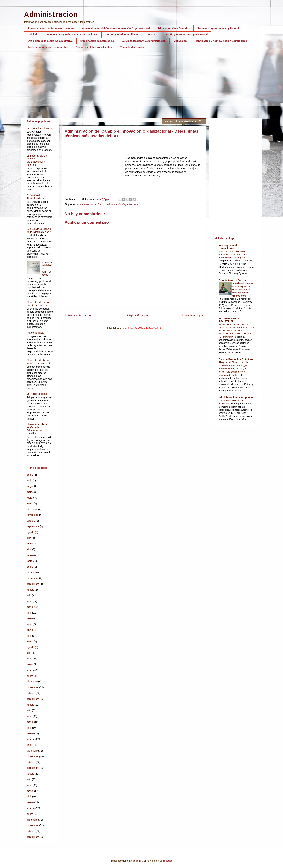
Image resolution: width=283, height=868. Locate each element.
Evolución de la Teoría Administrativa (50, 41)
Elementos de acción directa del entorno (38, 304)
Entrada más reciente (79, 315)
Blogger (168, 861)
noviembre (33, 515)
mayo (30, 486)
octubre (31, 521)
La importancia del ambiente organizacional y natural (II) (37, 160)
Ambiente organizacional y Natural (218, 28)
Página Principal (138, 315)
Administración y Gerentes (174, 28)
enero (30, 475)
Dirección (151, 35)
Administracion (51, 14)
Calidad (32, 35)
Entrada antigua (192, 315)
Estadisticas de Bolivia (232, 280)
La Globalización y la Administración (144, 41)
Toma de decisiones (132, 47)
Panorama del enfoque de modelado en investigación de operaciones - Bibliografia (234, 255)
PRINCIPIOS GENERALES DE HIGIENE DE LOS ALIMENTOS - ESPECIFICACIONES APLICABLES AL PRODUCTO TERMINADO (236, 331)
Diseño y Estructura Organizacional (186, 35)
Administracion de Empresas (236, 397)
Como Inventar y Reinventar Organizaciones (71, 35)
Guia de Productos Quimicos (236, 359)
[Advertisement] (132, 81)
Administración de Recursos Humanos (51, 28)
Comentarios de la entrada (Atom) (142, 328)
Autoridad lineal (35, 333)
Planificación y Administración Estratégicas (221, 41)
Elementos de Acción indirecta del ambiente (39, 362)
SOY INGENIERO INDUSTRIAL (229, 320)
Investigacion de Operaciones (228, 247)
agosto (31, 532)
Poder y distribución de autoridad (48, 47)
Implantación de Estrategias (97, 41)
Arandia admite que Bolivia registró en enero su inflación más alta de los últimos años (243, 290)
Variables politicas (37, 394)
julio (29, 538)
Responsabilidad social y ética (94, 47)
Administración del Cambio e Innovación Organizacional (116, 28)
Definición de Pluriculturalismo (36, 197)
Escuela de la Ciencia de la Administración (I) (40, 230)
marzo (30, 492)
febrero (31, 498)
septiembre (33, 526)
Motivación (180, 41)
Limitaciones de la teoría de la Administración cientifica (37, 429)
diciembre (32, 509)
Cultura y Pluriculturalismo (122, 35)
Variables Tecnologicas (40, 128)
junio (29, 480)
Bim (138, 861)
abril (29, 549)
